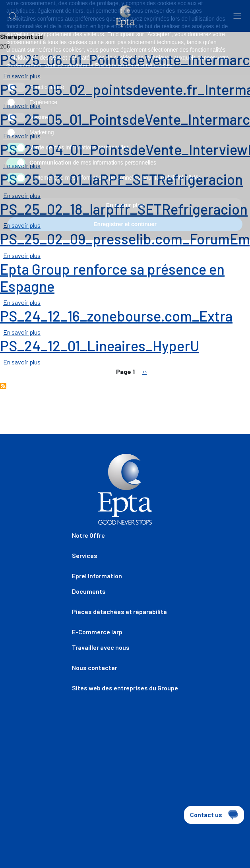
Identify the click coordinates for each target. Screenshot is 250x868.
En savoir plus (22, 76)
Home (15, 56)
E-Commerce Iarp (97, 632)
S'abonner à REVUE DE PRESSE (3, 386)
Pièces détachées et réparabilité (119, 611)
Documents (89, 591)
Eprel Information (97, 576)
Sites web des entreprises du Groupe (125, 688)
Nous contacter (95, 667)
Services (85, 555)
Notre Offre (88, 535)
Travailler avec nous (101, 647)
